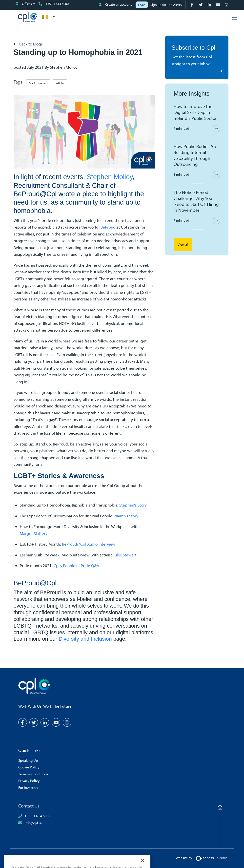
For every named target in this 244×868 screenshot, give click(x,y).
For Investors (28, 787)
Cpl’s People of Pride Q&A (76, 565)
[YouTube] (218, 5)
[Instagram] (227, 5)
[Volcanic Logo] (212, 858)
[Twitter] (201, 5)
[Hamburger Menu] (234, 18)
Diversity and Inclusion (85, 639)
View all (183, 244)
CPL (27, 17)
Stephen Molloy (110, 177)
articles (60, 83)
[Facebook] (193, 5)
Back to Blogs (30, 44)
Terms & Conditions (33, 774)
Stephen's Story (133, 505)
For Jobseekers (38, 83)
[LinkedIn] (210, 5)
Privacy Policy (29, 781)
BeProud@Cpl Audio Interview (89, 544)
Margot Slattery (34, 533)
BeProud (109, 227)
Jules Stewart (125, 555)
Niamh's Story (126, 516)
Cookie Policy (29, 767)
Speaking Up (28, 760)
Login (142, 5)
